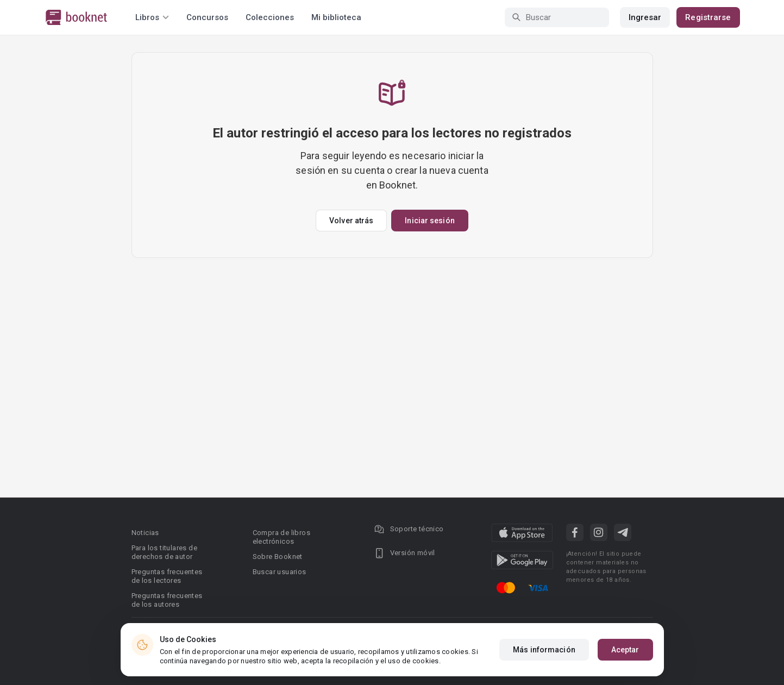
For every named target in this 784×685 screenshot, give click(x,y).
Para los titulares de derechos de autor (164, 552)
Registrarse (708, 17)
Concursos (207, 17)
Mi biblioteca (336, 17)
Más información (544, 650)
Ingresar (645, 17)
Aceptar (625, 650)
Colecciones (270, 17)
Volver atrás (351, 221)
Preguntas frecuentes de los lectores (167, 576)
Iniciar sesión (429, 221)
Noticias (145, 533)
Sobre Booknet (278, 557)
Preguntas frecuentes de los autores (167, 600)
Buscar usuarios (280, 572)
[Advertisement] (392, 340)
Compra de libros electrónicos (281, 537)
